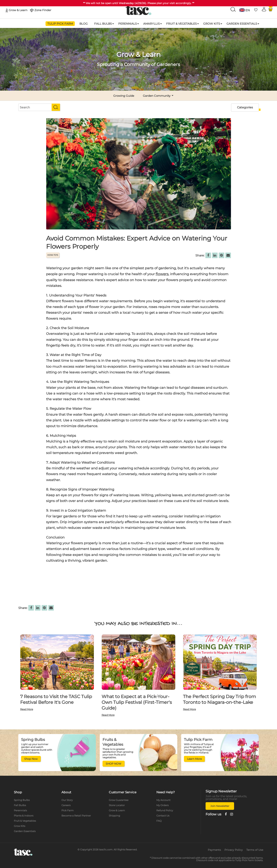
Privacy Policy (234, 850)
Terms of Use (255, 850)
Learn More (194, 759)
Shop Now (31, 759)
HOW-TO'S (53, 255)
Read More (27, 709)
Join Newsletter (220, 806)
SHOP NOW (114, 764)
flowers (162, 274)
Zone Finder (43, 10)
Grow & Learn (18, 10)
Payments (214, 850)
